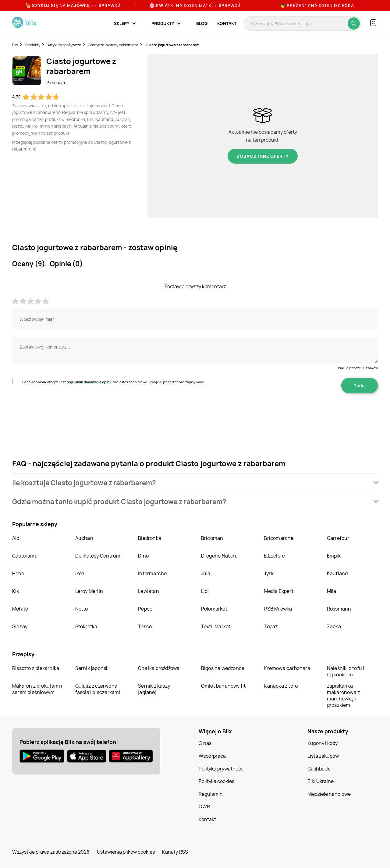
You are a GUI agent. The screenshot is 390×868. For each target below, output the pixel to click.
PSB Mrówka (278, 609)
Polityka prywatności (222, 769)
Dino (143, 556)
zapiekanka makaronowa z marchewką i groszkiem (343, 695)
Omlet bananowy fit (223, 686)
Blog (202, 23)
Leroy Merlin (89, 591)
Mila (332, 591)
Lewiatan (149, 591)
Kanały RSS (175, 852)
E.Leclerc (274, 556)
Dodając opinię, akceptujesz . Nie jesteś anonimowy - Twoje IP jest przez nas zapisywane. (113, 382)
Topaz (271, 626)
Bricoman (212, 538)
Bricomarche (279, 538)
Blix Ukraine (321, 781)
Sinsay (20, 626)
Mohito (20, 609)
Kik (16, 591)
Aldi (16, 538)
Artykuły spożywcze (64, 45)
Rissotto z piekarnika (36, 668)
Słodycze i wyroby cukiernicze (113, 45)
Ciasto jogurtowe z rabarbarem (173, 45)
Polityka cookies (216, 781)
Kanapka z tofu (281, 686)
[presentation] (58, 413)
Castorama (25, 556)
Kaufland (337, 573)
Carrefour (338, 538)
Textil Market (216, 626)
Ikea (80, 573)
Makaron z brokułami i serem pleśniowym (37, 689)
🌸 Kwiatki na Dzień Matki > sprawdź (195, 5)
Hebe (18, 573)
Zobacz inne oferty (263, 156)
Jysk (269, 573)
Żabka (334, 626)
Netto (82, 609)
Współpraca (212, 756)
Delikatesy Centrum (98, 556)
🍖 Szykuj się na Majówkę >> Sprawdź (73, 5)
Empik (334, 556)
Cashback (319, 769)
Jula (206, 573)
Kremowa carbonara (287, 668)
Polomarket (214, 609)
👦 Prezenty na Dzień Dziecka (317, 5)
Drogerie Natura (219, 556)
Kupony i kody (323, 743)
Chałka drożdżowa (159, 668)
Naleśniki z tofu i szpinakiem (346, 671)
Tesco (145, 626)
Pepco (145, 609)
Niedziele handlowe (329, 794)
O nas (205, 743)
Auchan (84, 538)
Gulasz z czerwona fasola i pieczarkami (98, 689)
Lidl (205, 591)
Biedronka (150, 538)
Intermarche (152, 573)
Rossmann (339, 609)
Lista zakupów (323, 756)
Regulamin (211, 794)
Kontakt (227, 23)
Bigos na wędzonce (223, 668)
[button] (195, 483)
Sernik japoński (93, 668)
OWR (204, 806)
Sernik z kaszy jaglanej (154, 689)
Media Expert (278, 591)
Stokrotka (86, 626)
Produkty (33, 45)
